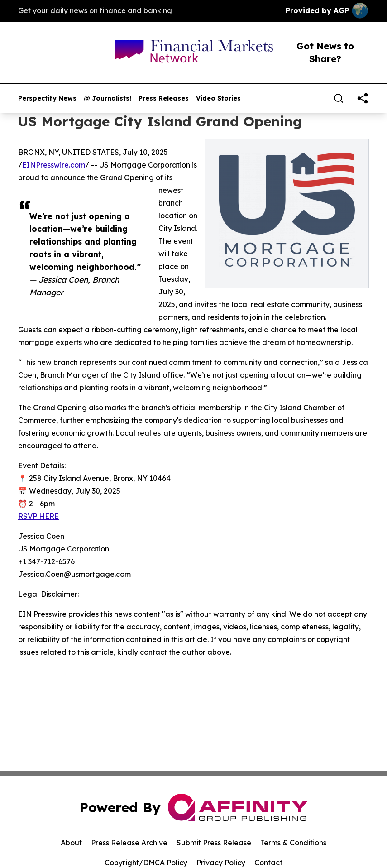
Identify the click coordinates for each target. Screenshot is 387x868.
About (71, 843)
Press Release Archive (129, 843)
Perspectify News (47, 98)
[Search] (339, 98)
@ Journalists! (107, 98)
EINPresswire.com (54, 165)
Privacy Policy (221, 863)
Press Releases (164, 98)
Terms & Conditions (293, 843)
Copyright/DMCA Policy (146, 863)
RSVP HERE (38, 516)
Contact (268, 863)
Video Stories (218, 98)
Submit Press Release (214, 843)
